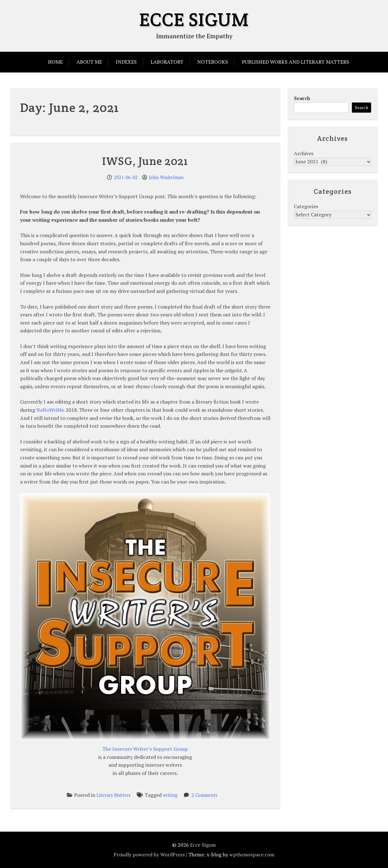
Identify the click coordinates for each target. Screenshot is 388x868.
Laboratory (167, 62)
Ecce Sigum (194, 19)
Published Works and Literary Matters (295, 62)
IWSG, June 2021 (145, 161)
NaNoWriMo (50, 410)
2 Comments (205, 795)
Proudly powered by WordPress (149, 855)
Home (55, 62)
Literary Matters (114, 795)
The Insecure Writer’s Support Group (145, 749)
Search (302, 98)
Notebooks (213, 62)
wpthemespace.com (252, 855)
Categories (306, 206)
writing (170, 795)
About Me (89, 62)
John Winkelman (166, 177)
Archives (304, 153)
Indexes (126, 62)
